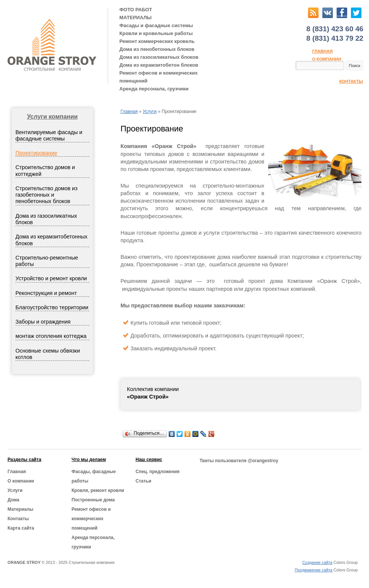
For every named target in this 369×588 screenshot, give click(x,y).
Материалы (21, 509)
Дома (13, 500)
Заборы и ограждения (43, 322)
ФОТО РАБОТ (136, 10)
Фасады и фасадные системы (156, 25)
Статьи (143, 481)
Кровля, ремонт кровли (98, 490)
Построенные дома (93, 500)
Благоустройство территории (52, 307)
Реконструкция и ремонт (46, 293)
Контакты (351, 81)
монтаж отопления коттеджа (51, 336)
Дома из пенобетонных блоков (157, 49)
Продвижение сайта (314, 570)
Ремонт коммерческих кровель (157, 41)
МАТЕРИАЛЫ (136, 18)
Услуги (150, 111)
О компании (327, 59)
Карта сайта (21, 528)
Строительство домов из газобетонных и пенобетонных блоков (47, 195)
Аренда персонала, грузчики (154, 89)
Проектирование (36, 153)
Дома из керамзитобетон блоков (159, 65)
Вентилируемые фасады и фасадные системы (49, 135)
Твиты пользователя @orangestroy (239, 461)
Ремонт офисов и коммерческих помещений (159, 77)
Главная (322, 51)
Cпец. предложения (158, 472)
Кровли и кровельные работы (156, 33)
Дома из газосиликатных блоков (159, 57)
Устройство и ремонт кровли (51, 278)
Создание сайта (317, 562)
